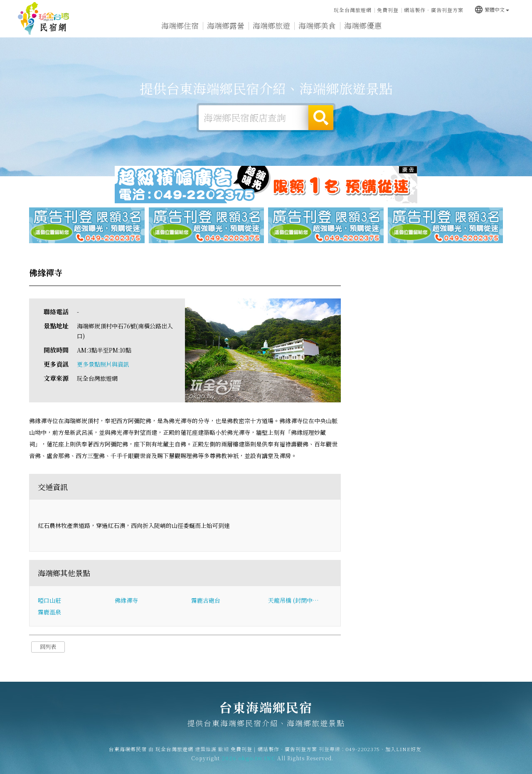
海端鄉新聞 (409, 26)
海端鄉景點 (454, 26)
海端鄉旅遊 (271, 25)
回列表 (48, 647)
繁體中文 (492, 9)
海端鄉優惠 (363, 25)
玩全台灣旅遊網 (353, 10)
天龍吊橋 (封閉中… (293, 600)
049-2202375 (363, 754)
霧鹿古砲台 (206, 600)
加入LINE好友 (403, 754)
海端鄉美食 (317, 25)
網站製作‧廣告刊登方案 (434, 10)
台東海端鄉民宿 (44, 19)
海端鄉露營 (226, 25)
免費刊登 (388, 10)
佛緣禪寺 (126, 600)
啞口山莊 (49, 600)
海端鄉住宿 (180, 25)
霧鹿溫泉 (49, 612)
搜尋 (321, 118)
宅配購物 (496, 27)
